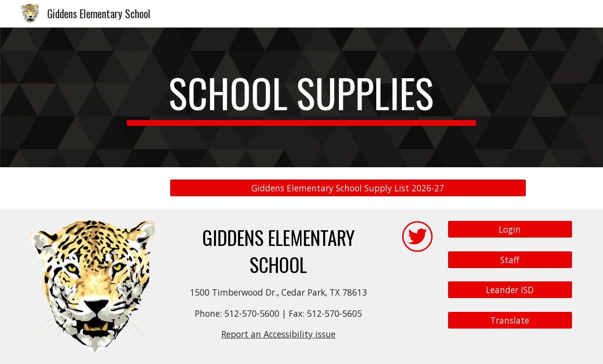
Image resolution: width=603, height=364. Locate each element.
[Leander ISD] (510, 290)
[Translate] (510, 320)
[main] (301, 97)
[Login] (510, 229)
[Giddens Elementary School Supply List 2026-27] (348, 188)
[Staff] (510, 259)
